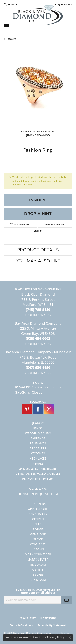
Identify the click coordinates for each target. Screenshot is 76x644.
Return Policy (28, 618)
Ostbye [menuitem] (38, 569)
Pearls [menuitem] (38, 463)
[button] (11, 4)
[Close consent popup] (70, 638)
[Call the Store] (38, 310)
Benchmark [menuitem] (38, 514)
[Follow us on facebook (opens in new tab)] (38, 409)
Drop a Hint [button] (38, 214)
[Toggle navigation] (7, 25)
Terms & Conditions (22, 625)
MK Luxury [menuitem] (38, 564)
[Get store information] (38, 315)
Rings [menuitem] (38, 428)
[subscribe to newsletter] (66, 600)
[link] (62, 4)
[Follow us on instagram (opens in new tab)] (49, 409)
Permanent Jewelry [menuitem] (38, 479)
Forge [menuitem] (38, 529)
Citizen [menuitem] (38, 519)
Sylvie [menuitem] (38, 574)
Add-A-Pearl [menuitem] (38, 509)
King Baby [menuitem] (38, 544)
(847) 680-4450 (38, 135)
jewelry (11, 39)
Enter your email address (38, 593)
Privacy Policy (48, 618)
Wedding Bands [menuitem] (38, 433)
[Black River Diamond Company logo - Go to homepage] (38, 15)
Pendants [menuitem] (38, 443)
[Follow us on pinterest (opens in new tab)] (27, 409)
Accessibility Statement (52, 625)
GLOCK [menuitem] (38, 539)
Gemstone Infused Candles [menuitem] (38, 473)
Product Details (38, 250)
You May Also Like (38, 261)
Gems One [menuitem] (38, 534)
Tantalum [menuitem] (38, 580)
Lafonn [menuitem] (38, 549)
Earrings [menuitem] (38, 438)
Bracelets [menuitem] (38, 448)
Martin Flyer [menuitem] (38, 559)
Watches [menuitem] (38, 453)
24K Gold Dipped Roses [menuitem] (38, 468)
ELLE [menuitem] (38, 524)
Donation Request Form (38, 494)
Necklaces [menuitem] (38, 458)
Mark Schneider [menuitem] (38, 554)
